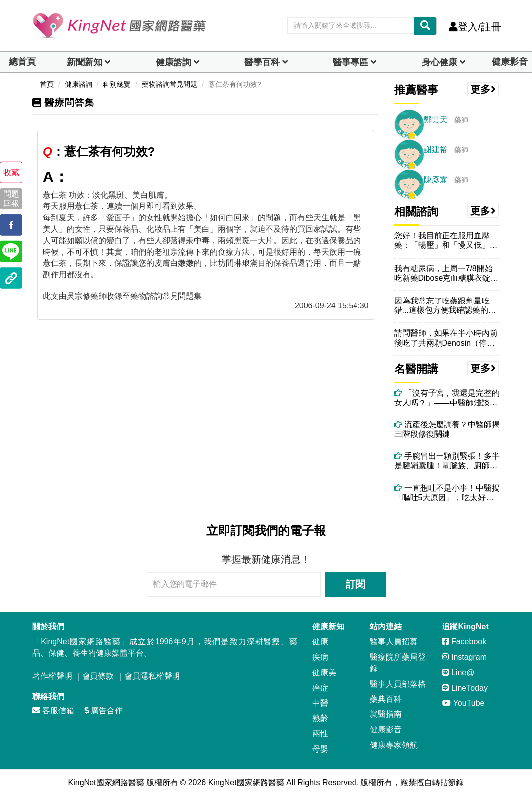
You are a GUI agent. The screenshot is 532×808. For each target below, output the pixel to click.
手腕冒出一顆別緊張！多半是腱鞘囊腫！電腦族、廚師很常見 (447, 461)
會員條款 (98, 676)
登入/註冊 (475, 27)
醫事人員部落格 (398, 684)
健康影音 (510, 62)
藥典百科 (386, 699)
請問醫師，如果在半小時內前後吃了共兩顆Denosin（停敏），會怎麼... (446, 338)
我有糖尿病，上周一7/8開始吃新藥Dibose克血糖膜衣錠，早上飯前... (446, 273)
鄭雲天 (436, 120)
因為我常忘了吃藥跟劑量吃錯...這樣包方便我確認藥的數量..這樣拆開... (445, 306)
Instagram (464, 657)
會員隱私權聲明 (152, 676)
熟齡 (320, 718)
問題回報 (11, 199)
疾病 (320, 657)
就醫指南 (386, 714)
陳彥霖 (436, 179)
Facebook (464, 642)
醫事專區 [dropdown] (351, 62)
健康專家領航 (394, 745)
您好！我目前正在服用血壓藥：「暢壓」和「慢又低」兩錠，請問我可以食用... (446, 241)
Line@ (458, 672)
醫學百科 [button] (262, 62)
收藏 (11, 172)
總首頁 (22, 62)
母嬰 (320, 749)
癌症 (320, 688)
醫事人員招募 (394, 642)
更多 (483, 89)
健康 (320, 642)
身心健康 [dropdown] (440, 62)
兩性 (320, 734)
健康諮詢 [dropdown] (174, 62)
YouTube (463, 703)
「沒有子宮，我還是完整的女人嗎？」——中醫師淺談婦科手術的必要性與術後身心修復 (447, 398)
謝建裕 (436, 150)
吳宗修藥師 (87, 296)
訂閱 (355, 584)
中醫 (320, 703)
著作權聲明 (52, 676)
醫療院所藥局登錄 (398, 663)
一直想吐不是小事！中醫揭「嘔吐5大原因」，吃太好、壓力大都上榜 (447, 493)
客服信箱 (53, 711)
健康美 (324, 672)
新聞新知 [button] (85, 62)
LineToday (465, 688)
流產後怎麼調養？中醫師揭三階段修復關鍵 (447, 429)
